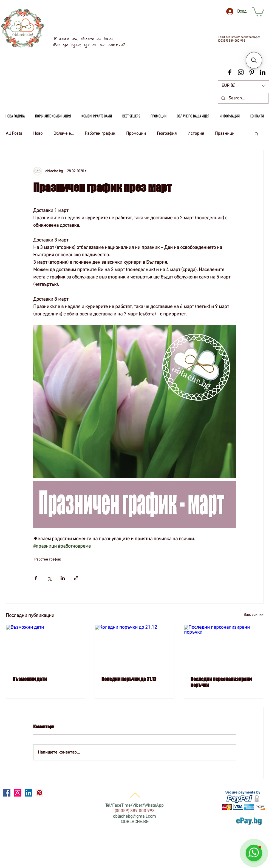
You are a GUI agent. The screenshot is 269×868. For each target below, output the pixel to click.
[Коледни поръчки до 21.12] (134, 647)
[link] (258, 11)
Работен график (100, 134)
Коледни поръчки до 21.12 (129, 679)
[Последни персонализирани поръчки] (224, 647)
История (196, 134)
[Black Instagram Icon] (241, 72)
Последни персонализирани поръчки (221, 682)
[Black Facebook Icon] (230, 72)
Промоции (136, 134)
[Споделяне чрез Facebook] (36, 578)
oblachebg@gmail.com (134, 817)
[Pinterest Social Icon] (39, 793)
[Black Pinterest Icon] (252, 72)
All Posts (14, 134)
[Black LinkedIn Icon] (263, 72)
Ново (38, 134)
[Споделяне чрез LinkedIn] (63, 578)
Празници (225, 134)
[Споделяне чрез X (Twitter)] (49, 578)
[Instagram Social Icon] (18, 793)
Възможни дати (30, 679)
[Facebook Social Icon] (7, 793)
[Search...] (243, 98)
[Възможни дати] (46, 647)
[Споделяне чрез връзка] (76, 578)
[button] (257, 134)
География (167, 134)
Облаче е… (64, 134)
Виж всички (254, 615)
